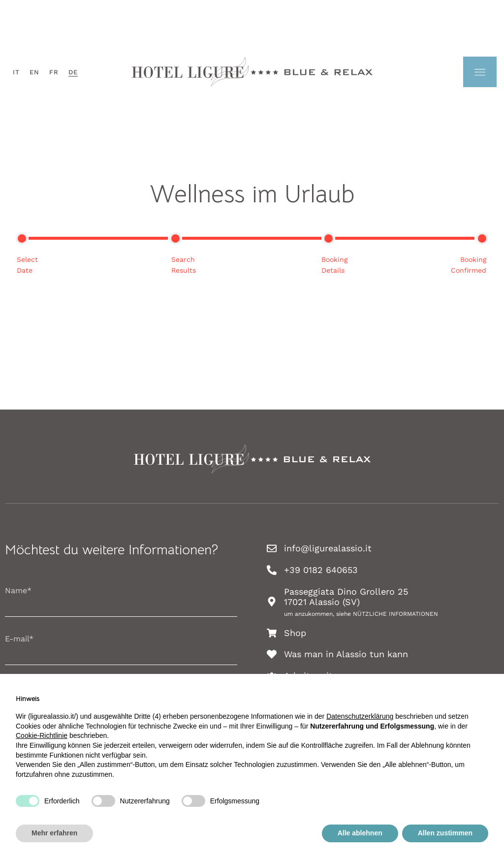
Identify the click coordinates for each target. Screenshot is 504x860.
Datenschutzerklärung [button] (360, 716)
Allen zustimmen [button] (445, 833)
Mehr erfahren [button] (54, 833)
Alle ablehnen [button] (360, 833)
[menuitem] (16, 72)
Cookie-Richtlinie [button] (42, 735)
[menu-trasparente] (480, 72)
